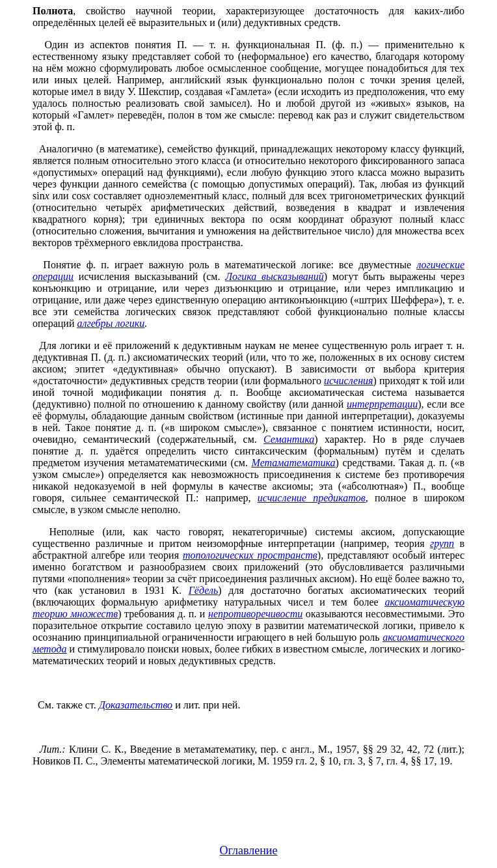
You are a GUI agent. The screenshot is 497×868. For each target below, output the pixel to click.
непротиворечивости (255, 614)
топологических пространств (250, 555)
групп (442, 543)
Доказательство (136, 705)
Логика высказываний (275, 276)
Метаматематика (294, 463)
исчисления (348, 381)
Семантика (289, 439)
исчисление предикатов (312, 498)
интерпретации (382, 404)
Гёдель (203, 590)
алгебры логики (111, 323)
